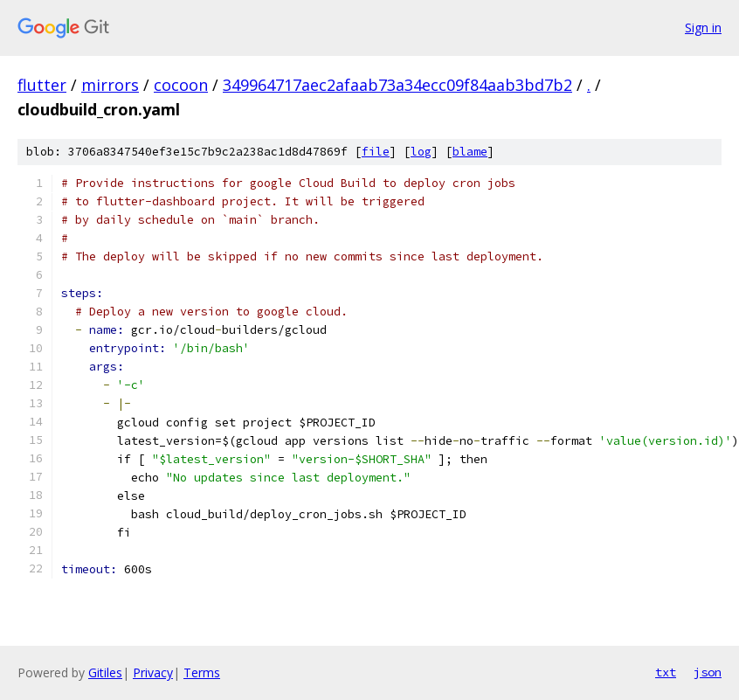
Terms (202, 672)
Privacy (153, 672)
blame (470, 152)
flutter (42, 85)
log (421, 152)
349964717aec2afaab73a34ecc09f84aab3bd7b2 (397, 85)
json (708, 672)
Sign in (703, 28)
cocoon (181, 85)
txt (666, 672)
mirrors (110, 85)
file (376, 152)
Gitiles (105, 672)
